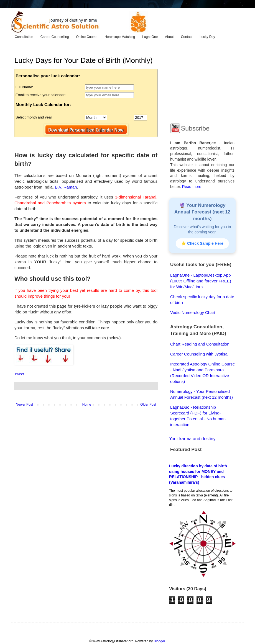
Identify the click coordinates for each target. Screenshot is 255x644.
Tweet (19, 374)
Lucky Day (207, 37)
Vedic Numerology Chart (193, 312)
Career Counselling (55, 37)
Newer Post (24, 405)
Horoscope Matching (120, 37)
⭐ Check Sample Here (202, 243)
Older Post (148, 405)
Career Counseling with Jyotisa (199, 354)
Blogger (159, 641)
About (169, 37)
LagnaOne (150, 37)
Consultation (24, 37)
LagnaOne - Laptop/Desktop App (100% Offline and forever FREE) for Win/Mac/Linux (201, 281)
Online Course (87, 37)
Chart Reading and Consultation (200, 344)
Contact (187, 37)
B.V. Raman (66, 187)
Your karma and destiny (192, 439)
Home (87, 405)
